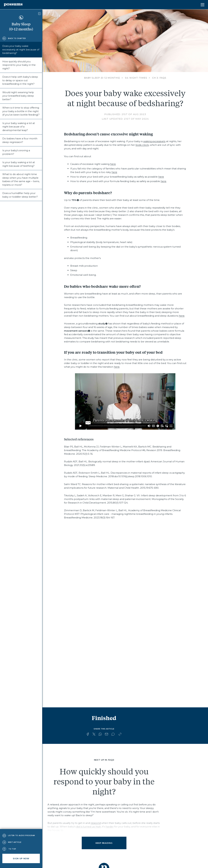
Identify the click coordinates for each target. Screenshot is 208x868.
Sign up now (21, 858)
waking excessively (154, 141)
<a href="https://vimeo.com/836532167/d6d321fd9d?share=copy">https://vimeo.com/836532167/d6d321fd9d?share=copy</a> (125, 401)
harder (110, 827)
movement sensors (76, 331)
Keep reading (104, 843)
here (113, 164)
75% (74, 200)
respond (96, 823)
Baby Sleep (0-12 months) (102, 78)
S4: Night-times (136, 78)
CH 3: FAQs (159, 78)
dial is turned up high (88, 827)
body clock (142, 145)
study (102, 324)
